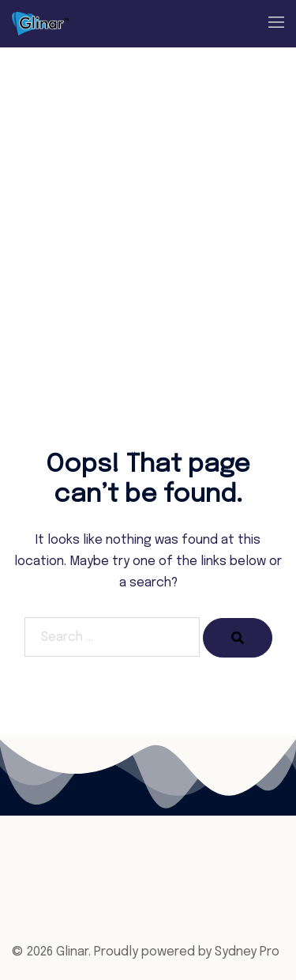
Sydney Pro (247, 952)
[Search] (238, 638)
